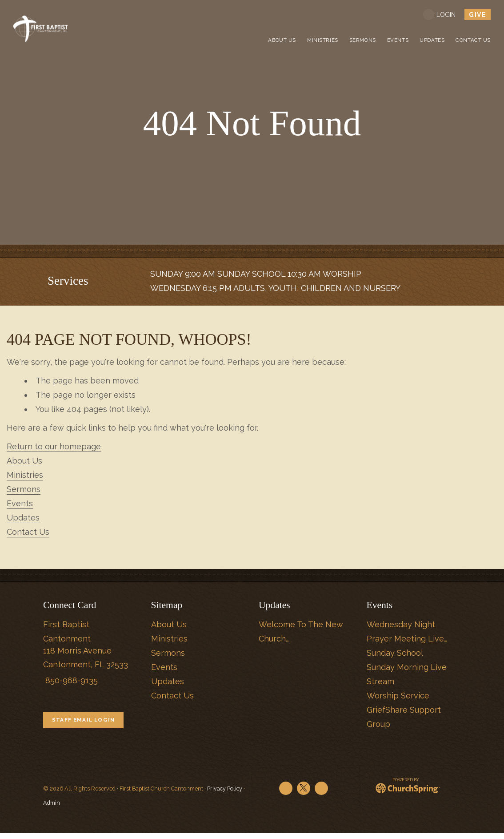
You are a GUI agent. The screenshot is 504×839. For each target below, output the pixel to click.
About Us (24, 461)
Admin (52, 809)
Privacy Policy (225, 795)
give (478, 15)
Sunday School (395, 653)
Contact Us (28, 532)
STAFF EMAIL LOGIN (89, 723)
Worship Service (398, 696)
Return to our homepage (54, 446)
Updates (23, 518)
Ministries (25, 475)
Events (20, 503)
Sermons (24, 489)
